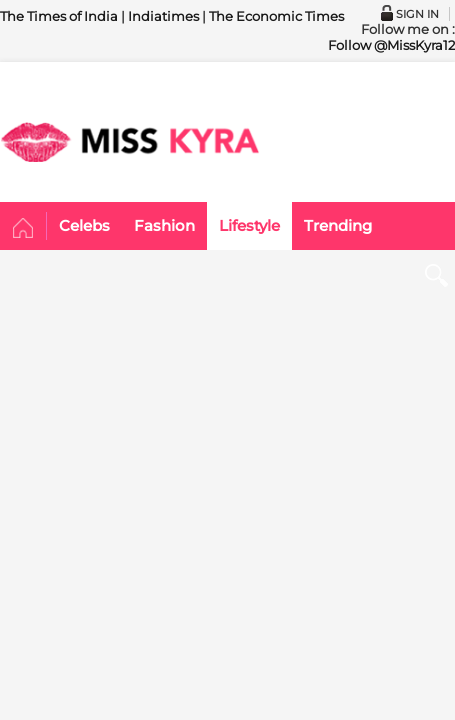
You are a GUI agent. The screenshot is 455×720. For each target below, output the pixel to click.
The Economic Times (276, 16)
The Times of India (59, 16)
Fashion (164, 225)
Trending (338, 225)
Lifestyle (249, 225)
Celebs (84, 225)
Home (23, 229)
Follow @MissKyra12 (391, 45)
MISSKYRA (130, 142)
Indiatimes (163, 16)
